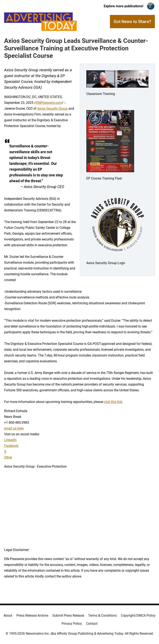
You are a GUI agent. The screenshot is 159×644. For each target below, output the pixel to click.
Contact (92, 624)
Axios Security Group (52, 109)
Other (8, 457)
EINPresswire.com (49, 103)
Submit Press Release (68, 615)
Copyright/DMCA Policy (138, 615)
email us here (14, 428)
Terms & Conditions (102, 615)
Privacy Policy (72, 624)
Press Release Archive (32, 615)
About (8, 615)
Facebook (11, 446)
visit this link (113, 402)
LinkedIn (10, 440)
